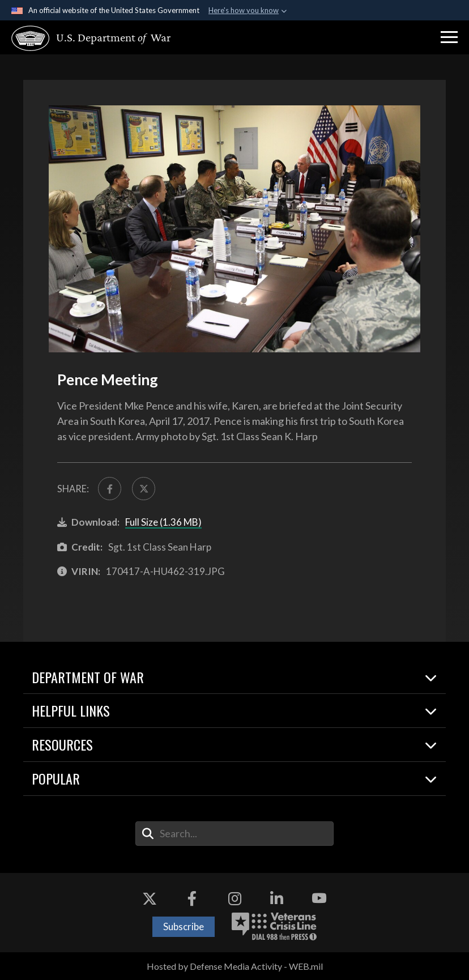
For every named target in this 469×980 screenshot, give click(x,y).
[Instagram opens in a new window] (234, 898)
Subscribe (184, 926)
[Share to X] (144, 489)
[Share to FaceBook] (110, 489)
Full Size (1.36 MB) (163, 522)
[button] (449, 37)
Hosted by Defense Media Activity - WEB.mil (235, 966)
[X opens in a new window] (150, 898)
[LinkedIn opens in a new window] (277, 898)
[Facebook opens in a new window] (192, 898)
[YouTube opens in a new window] (319, 898)
